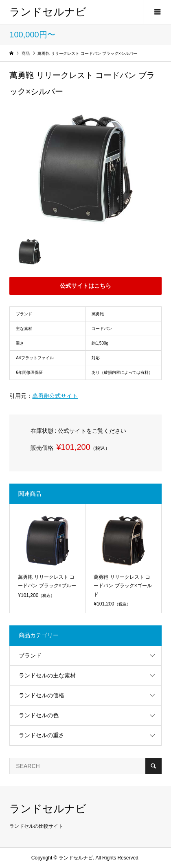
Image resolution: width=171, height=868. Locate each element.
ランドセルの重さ (42, 735)
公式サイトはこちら (85, 286)
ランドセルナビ (48, 12)
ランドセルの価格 (42, 695)
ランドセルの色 (39, 715)
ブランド (30, 655)
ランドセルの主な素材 (47, 675)
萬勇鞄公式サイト (55, 396)
